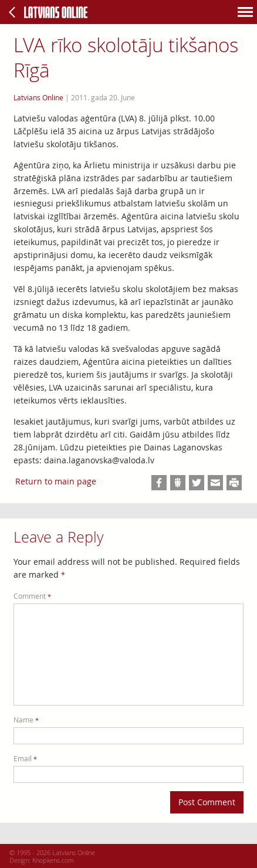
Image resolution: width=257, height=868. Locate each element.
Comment (32, 596)
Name (26, 720)
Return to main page (56, 481)
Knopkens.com (53, 860)
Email (25, 759)
